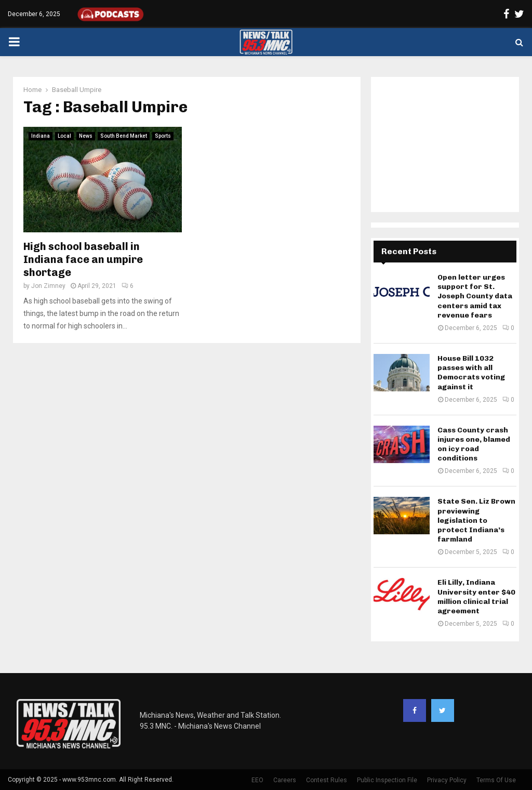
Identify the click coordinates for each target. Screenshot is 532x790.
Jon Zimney (48, 286)
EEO (257, 780)
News (86, 136)
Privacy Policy (447, 780)
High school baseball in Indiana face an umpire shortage (83, 259)
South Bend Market (124, 136)
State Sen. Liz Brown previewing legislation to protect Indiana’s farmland (476, 520)
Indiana (41, 136)
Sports (163, 136)
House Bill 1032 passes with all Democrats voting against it (471, 373)
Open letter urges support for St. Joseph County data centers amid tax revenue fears (475, 296)
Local (64, 136)
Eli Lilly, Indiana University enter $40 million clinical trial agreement (476, 597)
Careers (285, 780)
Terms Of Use (496, 780)
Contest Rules (327, 780)
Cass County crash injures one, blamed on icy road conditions (474, 444)
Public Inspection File (387, 780)
